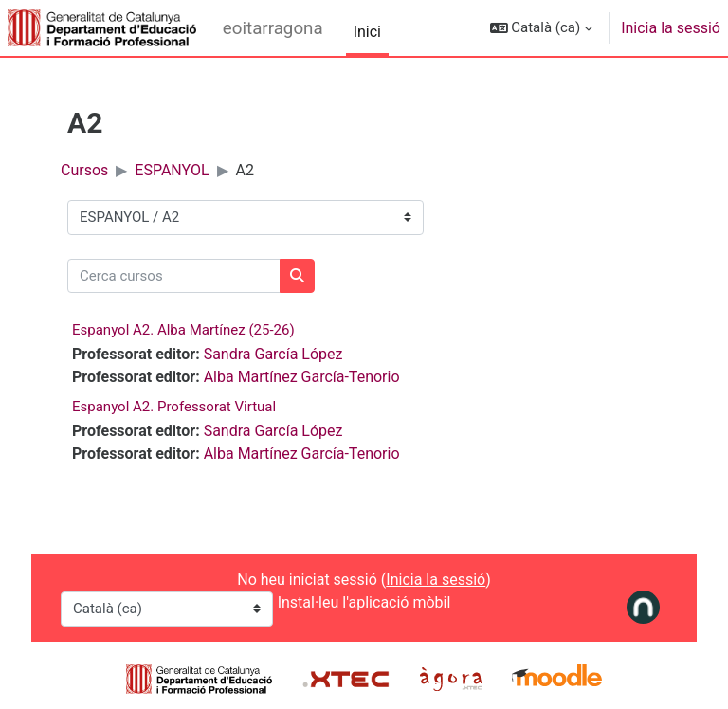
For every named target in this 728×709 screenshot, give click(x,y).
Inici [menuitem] (367, 32)
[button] (542, 28)
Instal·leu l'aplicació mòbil (364, 602)
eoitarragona (273, 28)
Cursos (84, 170)
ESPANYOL (172, 170)
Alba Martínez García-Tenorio (302, 377)
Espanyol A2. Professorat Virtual (174, 407)
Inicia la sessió (671, 28)
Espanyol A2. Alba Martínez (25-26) (183, 330)
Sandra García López (273, 354)
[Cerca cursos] (174, 276)
